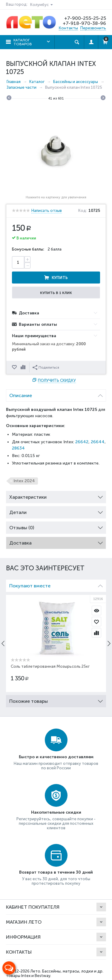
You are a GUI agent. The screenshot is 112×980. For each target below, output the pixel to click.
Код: (83, 211)
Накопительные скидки (56, 812)
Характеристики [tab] (56, 496)
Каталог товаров (23, 42)
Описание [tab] (56, 394)
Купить (60, 278)
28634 (18, 448)
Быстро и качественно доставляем (56, 757)
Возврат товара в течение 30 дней (56, 872)
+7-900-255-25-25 (85, 18)
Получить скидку (57, 380)
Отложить (15, 367)
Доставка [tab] (56, 541)
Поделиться (46, 367)
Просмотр (96, 610)
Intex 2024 (24, 481)
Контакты (68, 28)
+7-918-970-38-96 (84, 23)
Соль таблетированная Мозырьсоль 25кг (50, 666)
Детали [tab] (56, 511)
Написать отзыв (47, 211)
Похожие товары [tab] (56, 700)
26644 (98, 442)
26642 (82, 442)
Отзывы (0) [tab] (56, 526)
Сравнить (24, 367)
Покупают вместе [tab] (56, 584)
